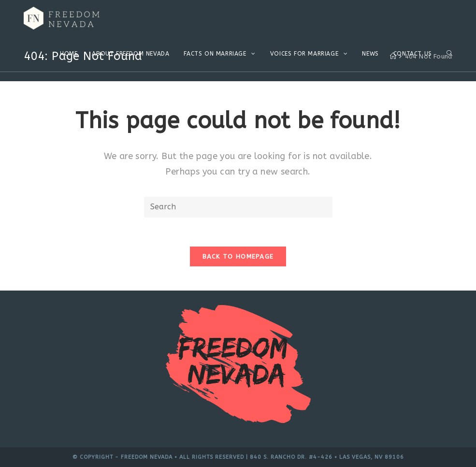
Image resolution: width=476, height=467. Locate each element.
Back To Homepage (238, 256)
